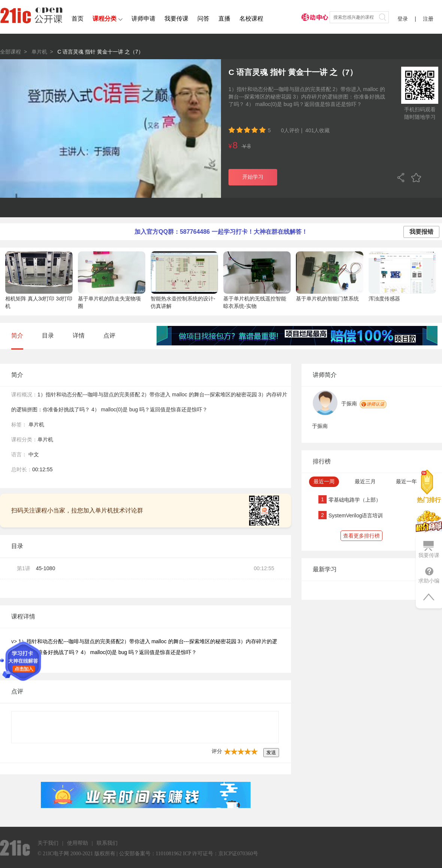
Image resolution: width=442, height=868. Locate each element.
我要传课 (176, 19)
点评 (109, 335)
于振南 (349, 403)
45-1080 (46, 568)
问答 (203, 19)
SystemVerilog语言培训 (356, 515)
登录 (403, 19)
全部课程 (10, 52)
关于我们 (48, 843)
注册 (428, 19)
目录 (48, 335)
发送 (271, 752)
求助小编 (429, 575)
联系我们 (107, 843)
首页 (78, 19)
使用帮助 (78, 843)
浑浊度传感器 (384, 299)
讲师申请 (143, 19)
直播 (224, 19)
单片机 (39, 52)
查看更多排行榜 (361, 536)
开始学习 (253, 177)
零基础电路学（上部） (355, 500)
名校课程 (251, 19)
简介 (17, 335)
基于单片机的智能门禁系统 (327, 299)
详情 (79, 335)
